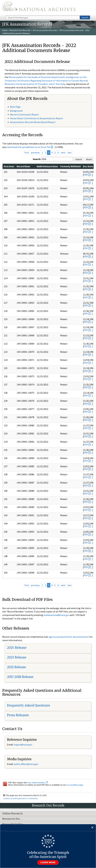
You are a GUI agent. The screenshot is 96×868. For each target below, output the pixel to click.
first (27, 152)
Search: (37, 159)
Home (5, 30)
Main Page (15, 107)
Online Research (12, 814)
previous (35, 152)
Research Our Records (20, 30)
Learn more (48, 863)
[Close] (92, 828)
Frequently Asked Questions (28, 705)
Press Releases (18, 715)
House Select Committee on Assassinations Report (37, 118)
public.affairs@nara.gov (26, 764)
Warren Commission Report (24, 114)
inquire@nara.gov (23, 745)
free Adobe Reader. (38, 783)
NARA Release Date (47, 166)
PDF (86, 175)
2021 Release (16, 667)
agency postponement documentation (69, 637)
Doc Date (88, 166)
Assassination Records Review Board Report (33, 122)
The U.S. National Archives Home (39, 8)
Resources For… (12, 819)
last (70, 152)
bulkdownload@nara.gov (56, 615)
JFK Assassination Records (45, 30)
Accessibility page (75, 785)
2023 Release (17, 657)
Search (85, 17)
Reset (89, 159)
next (63, 152)
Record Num (23, 166)
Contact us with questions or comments (20, 798)
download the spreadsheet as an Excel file (29, 147)
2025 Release (17, 648)
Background (16, 111)
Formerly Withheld (70, 166)
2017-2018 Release (20, 677)
